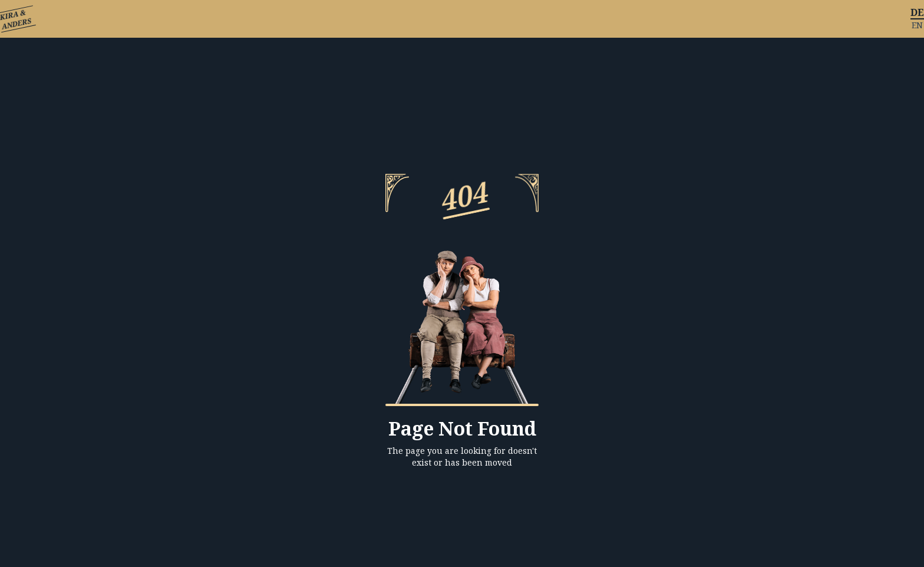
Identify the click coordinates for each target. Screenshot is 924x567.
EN (917, 25)
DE (917, 12)
